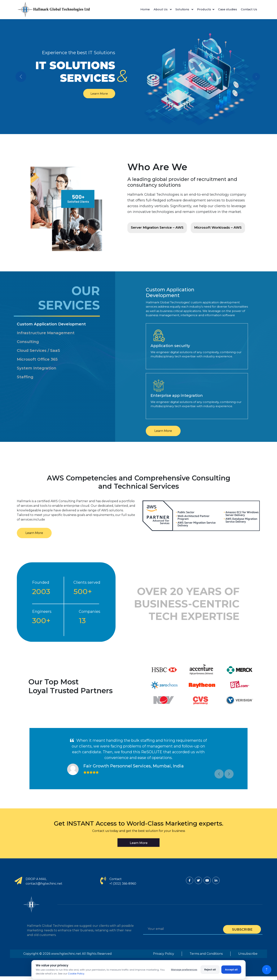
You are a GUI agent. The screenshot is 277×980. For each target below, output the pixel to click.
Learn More (98, 93)
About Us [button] (161, 9)
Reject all (210, 970)
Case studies (228, 9)
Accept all (231, 970)
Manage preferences (184, 970)
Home (145, 9)
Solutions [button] (183, 9)
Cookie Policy (76, 974)
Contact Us (249, 9)
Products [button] (204, 9)
